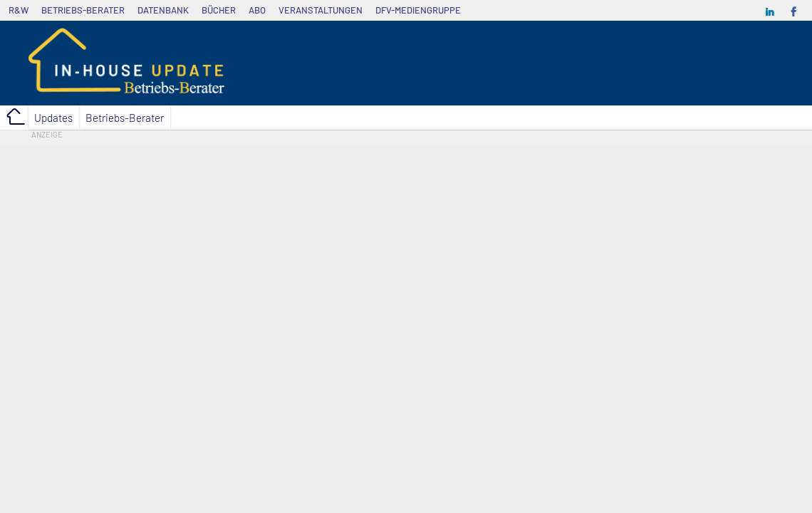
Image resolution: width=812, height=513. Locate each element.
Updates (53, 118)
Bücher (219, 10)
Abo (257, 10)
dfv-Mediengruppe (418, 10)
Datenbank (163, 10)
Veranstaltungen (321, 10)
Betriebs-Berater (83, 10)
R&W (19, 10)
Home (14, 118)
